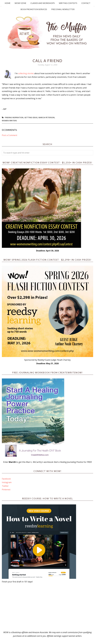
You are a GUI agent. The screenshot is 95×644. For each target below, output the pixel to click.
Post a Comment (10, 135)
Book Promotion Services (34, 9)
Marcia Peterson (47, 117)
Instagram (7, 482)
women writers (9, 121)
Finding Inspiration (14, 117)
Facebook (6, 479)
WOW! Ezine (20, 3)
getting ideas (31, 117)
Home (8, 3)
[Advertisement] (47, 607)
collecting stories (26, 73)
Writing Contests (68, 3)
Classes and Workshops (43, 3)
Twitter (5, 486)
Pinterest (6, 490)
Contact (86, 3)
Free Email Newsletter (63, 9)
